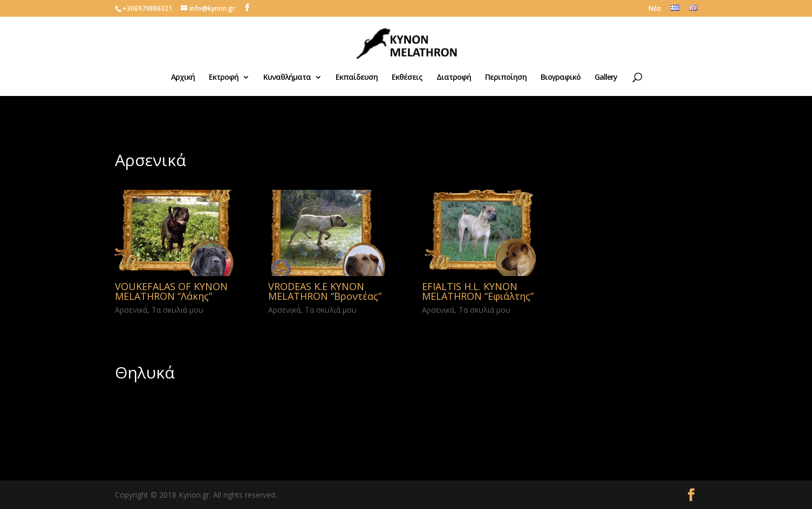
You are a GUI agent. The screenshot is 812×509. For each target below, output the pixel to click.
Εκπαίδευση (357, 78)
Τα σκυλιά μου (178, 310)
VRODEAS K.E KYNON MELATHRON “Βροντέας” (325, 291)
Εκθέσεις (407, 78)
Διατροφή (454, 78)
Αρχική (183, 78)
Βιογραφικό (561, 78)
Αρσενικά (131, 310)
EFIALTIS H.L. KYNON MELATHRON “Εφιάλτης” (478, 291)
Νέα (655, 9)
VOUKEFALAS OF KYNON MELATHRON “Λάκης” (171, 291)
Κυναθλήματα (287, 78)
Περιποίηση (506, 78)
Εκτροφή (224, 78)
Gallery (606, 78)
